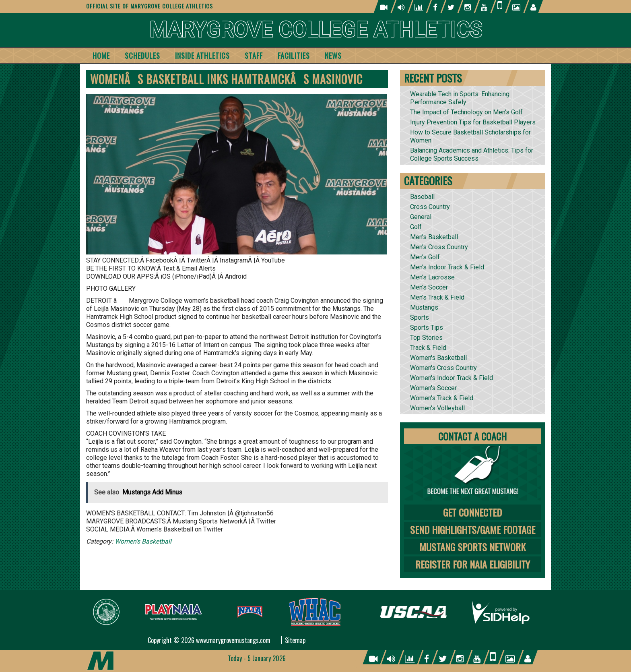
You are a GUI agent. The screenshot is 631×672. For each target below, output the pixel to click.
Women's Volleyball (437, 408)
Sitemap (295, 640)
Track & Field (428, 348)
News (333, 56)
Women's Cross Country (443, 368)
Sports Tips (427, 328)
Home (101, 56)
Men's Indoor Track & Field (447, 267)
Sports (420, 317)
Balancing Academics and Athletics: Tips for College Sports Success (472, 154)
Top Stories (426, 338)
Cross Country (430, 207)
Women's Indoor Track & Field (452, 378)
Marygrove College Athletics (316, 30)
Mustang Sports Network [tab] (472, 547)
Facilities (294, 56)
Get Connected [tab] (472, 512)
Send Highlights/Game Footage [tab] (473, 529)
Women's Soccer (433, 388)
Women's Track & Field (442, 398)
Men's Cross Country (439, 247)
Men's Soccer (429, 287)
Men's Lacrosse (432, 277)
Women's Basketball (143, 541)
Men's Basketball (434, 237)
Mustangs (424, 307)
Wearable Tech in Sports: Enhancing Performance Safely (460, 98)
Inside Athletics (202, 56)
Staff (254, 56)
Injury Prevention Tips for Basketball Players (473, 122)
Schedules (142, 56)
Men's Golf (425, 257)
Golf (416, 227)
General (421, 217)
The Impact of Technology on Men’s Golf (466, 112)
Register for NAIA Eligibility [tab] (473, 564)
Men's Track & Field (437, 297)
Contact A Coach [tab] (472, 436)
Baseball (422, 197)
